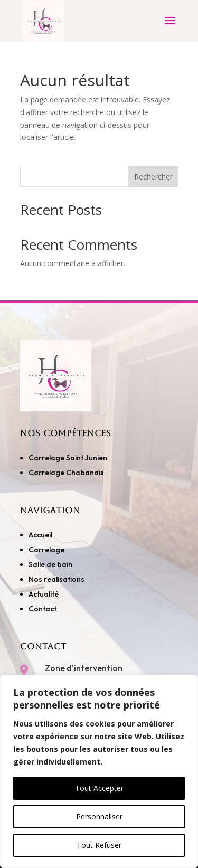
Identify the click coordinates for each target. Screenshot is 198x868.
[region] (99, 771)
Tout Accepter (99, 788)
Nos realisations (57, 579)
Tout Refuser (99, 845)
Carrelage (46, 550)
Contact (43, 609)
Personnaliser (99, 817)
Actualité (44, 594)
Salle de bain (50, 564)
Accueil (40, 535)
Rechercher (153, 177)
